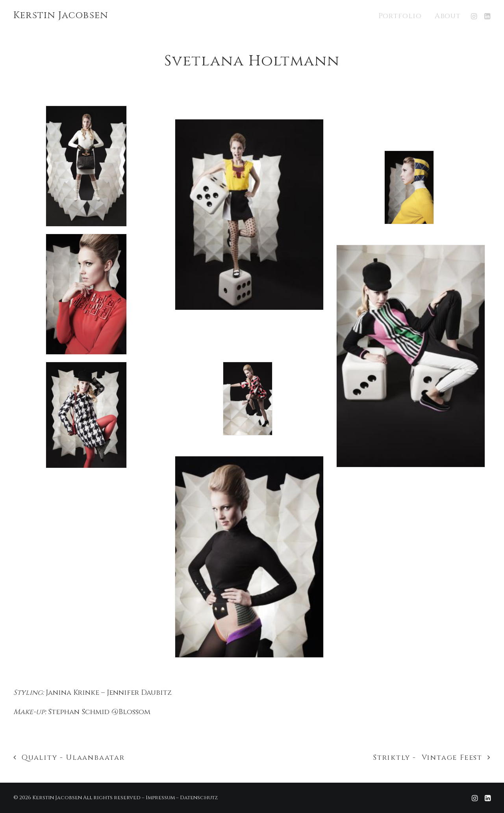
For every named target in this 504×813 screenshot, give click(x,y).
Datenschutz (199, 798)
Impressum (160, 798)
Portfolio (400, 16)
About (448, 16)
